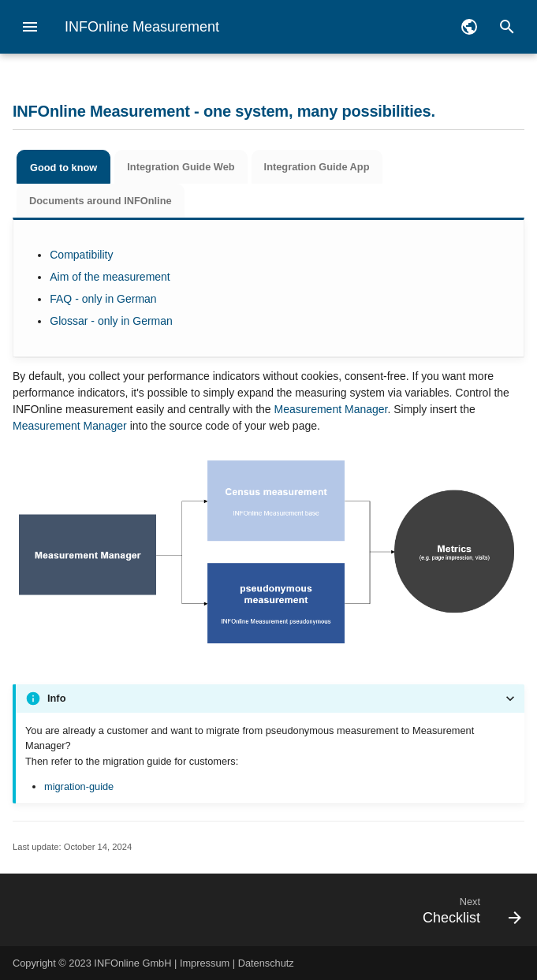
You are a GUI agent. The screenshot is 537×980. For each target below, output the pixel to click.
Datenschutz (266, 963)
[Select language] (469, 27)
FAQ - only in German (103, 299)
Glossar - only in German (111, 321)
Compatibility (81, 255)
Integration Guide (181, 167)
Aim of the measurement (110, 277)
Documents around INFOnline (101, 201)
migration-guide (79, 786)
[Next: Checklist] (335, 910)
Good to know (63, 168)
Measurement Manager (330, 409)
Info (56, 698)
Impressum (205, 963)
